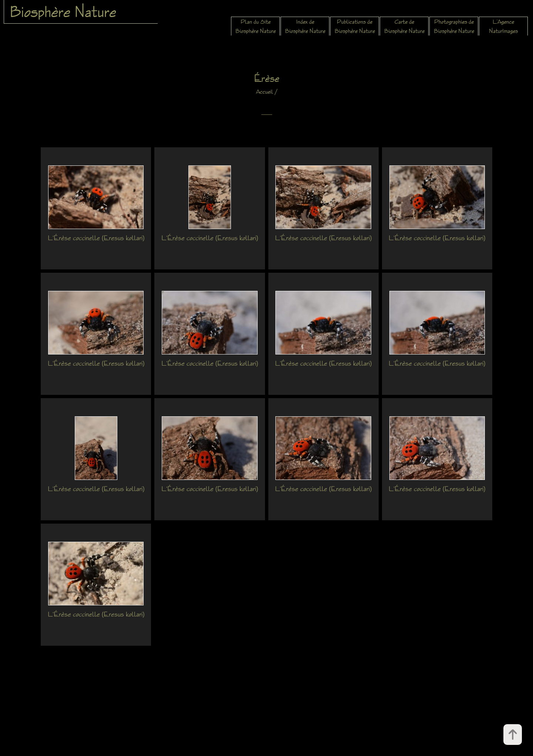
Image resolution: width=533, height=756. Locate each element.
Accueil (265, 92)
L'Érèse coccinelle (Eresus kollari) (96, 238)
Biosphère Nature (63, 11)
